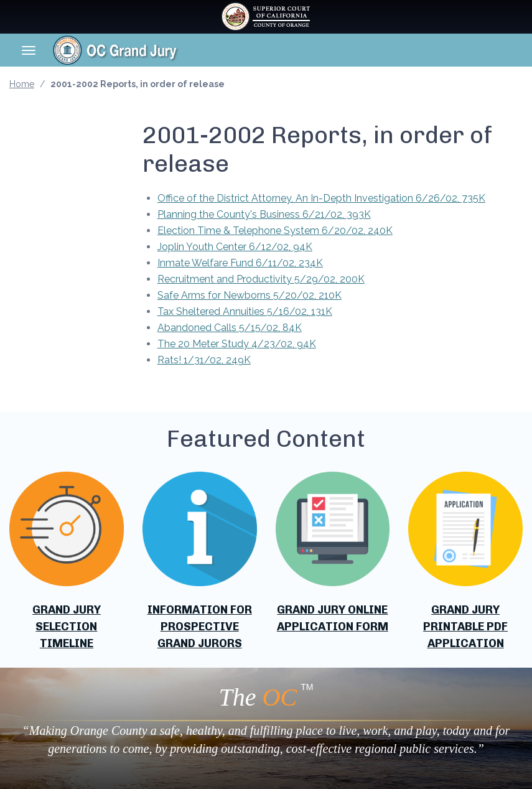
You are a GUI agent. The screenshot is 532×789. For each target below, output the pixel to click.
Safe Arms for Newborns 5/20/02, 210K (250, 295)
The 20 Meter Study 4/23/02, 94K (237, 344)
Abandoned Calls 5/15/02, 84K (230, 328)
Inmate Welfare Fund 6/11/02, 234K (240, 263)
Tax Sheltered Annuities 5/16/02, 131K (245, 311)
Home (22, 84)
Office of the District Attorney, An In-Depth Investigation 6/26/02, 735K (321, 198)
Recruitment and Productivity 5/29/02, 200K (261, 279)
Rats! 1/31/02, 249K (204, 360)
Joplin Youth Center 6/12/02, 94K (235, 247)
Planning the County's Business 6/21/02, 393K (264, 214)
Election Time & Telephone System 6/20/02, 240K (275, 231)
